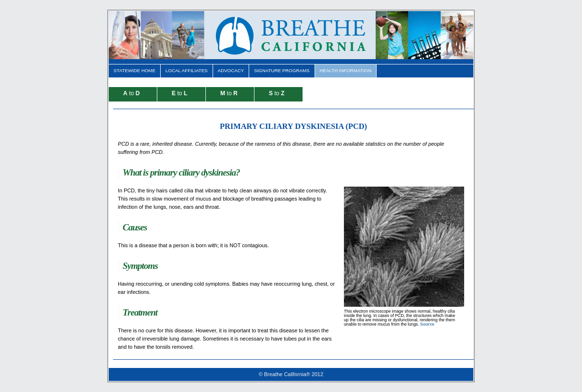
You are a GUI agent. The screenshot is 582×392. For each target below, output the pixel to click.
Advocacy (231, 70)
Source (428, 324)
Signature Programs (282, 70)
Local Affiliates (187, 70)
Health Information (346, 70)
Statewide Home (134, 70)
